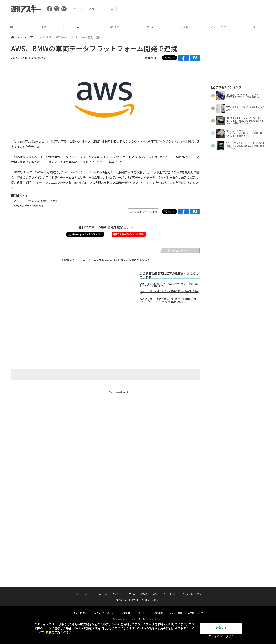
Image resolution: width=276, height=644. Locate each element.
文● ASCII (151, 58)
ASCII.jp (121, 596)
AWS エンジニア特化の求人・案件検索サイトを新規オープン (169, 293)
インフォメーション (192, 590)
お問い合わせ (142, 610)
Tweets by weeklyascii (119, 392)
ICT (31, 37)
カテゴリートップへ (180, 250)
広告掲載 (159, 610)
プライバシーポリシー (105, 610)
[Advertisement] (135, 336)
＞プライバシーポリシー (221, 636)
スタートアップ (224, 27)
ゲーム (155, 27)
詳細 (49, 632)
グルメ (190, 27)
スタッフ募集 (176, 610)
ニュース (86, 27)
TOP (17, 27)
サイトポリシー (81, 610)
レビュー (52, 27)
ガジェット (121, 27)
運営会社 (126, 610)
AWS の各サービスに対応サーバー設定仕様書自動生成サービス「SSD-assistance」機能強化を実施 (169, 300)
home (17, 37)
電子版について (196, 610)
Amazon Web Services (28, 206)
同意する (221, 628)
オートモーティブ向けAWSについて (37, 201)
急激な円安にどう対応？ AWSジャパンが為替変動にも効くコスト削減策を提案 (169, 285)
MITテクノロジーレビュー (146, 596)
